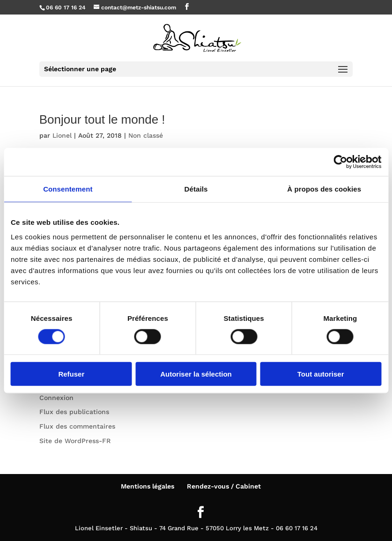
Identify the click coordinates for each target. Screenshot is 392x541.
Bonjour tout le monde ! (102, 119)
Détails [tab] (196, 189)
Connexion (56, 398)
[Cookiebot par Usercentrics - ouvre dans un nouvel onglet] (340, 162)
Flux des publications (74, 412)
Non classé (146, 135)
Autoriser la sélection (196, 374)
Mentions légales (148, 486)
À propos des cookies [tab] (324, 189)
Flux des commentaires (77, 426)
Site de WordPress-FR (75, 441)
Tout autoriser (321, 374)
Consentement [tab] (68, 189)
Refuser (71, 374)
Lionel (62, 135)
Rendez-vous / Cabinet (224, 486)
